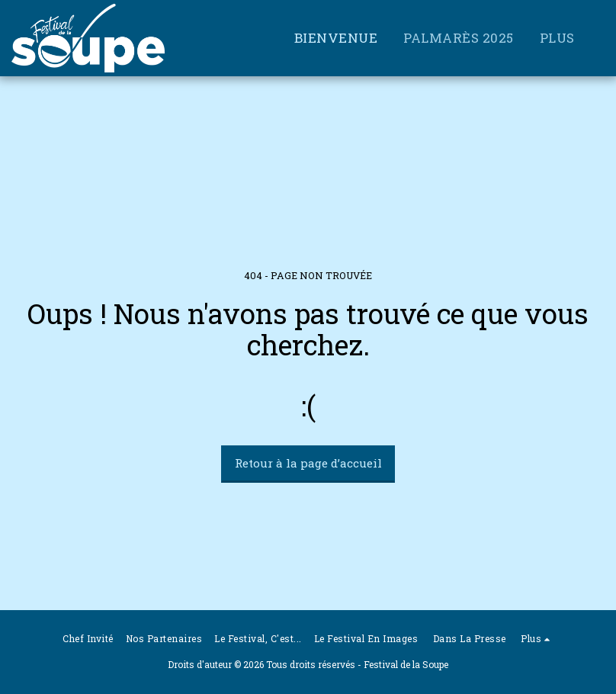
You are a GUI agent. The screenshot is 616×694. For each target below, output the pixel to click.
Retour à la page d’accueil (308, 463)
